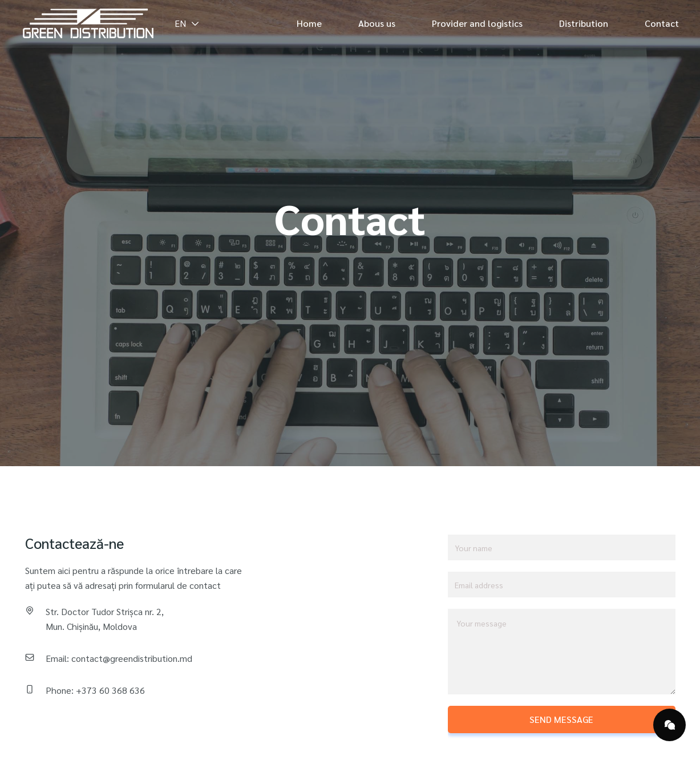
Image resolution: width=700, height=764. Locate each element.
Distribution (584, 23)
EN (187, 23)
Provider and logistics (477, 23)
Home (309, 23)
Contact (662, 23)
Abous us (377, 23)
